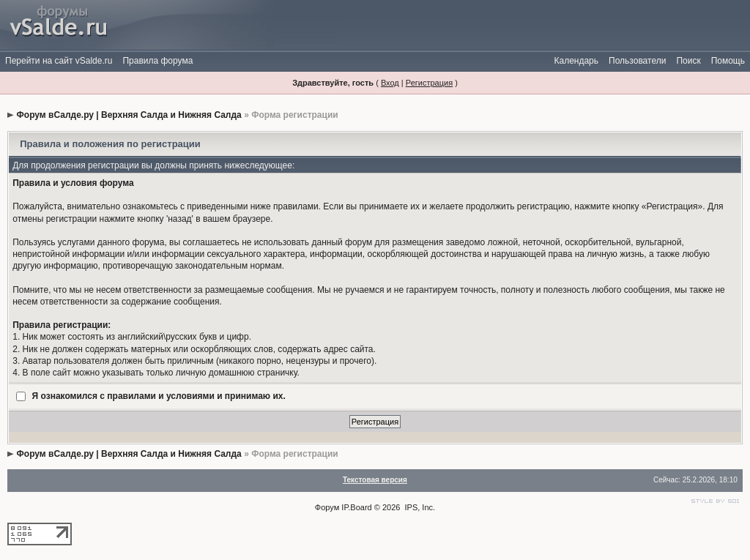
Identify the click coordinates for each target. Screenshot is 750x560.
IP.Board (356, 507)
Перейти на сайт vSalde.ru (59, 61)
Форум (327, 507)
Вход (390, 83)
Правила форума (157, 61)
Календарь (576, 61)
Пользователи (637, 61)
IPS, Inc (419, 507)
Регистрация (429, 83)
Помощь (728, 61)
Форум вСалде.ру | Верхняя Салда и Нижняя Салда (129, 115)
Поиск (688, 61)
